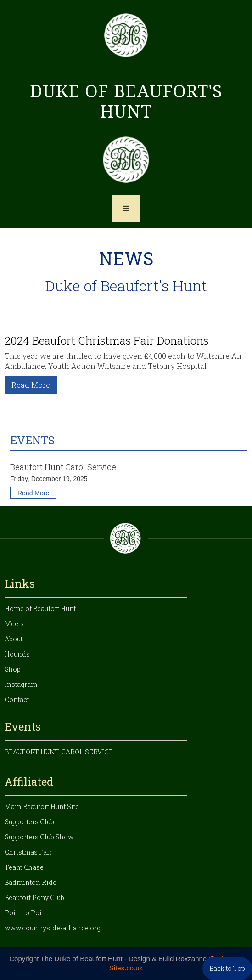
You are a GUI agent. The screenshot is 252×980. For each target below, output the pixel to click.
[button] (126, 209)
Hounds (17, 654)
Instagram (21, 684)
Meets (14, 624)
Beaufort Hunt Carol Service (59, 752)
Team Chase (24, 867)
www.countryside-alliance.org (53, 928)
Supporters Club (29, 822)
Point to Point (26, 913)
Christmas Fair (28, 852)
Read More (31, 385)
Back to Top (227, 968)
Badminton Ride (31, 882)
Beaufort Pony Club (34, 898)
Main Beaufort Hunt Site (42, 807)
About (14, 639)
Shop (13, 669)
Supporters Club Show (39, 837)
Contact (17, 700)
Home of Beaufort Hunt (40, 609)
